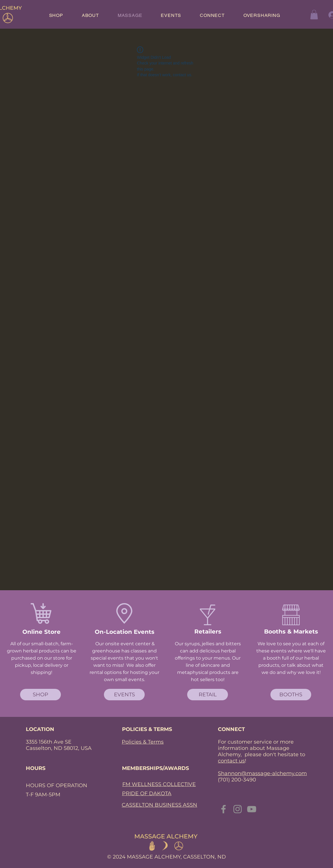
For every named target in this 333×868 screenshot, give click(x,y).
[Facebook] (223, 809)
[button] (314, 14)
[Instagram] (238, 809)
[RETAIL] (208, 695)
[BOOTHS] (291, 695)
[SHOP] (40, 695)
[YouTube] (252, 809)
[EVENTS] (124, 695)
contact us (231, 761)
